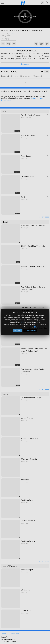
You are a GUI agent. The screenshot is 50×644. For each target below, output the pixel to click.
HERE (22, 322)
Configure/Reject (30, 330)
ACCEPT (18, 330)
